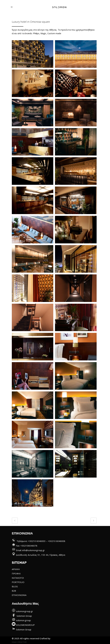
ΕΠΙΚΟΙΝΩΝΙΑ (19, 595)
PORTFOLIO (18, 582)
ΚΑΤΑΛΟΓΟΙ (18, 578)
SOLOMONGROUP (25, 625)
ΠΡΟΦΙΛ (16, 573)
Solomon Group (24, 616)
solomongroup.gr (24, 611)
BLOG (15, 586)
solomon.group (23, 620)
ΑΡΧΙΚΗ (16, 569)
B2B (14, 591)
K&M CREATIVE (19, 642)
